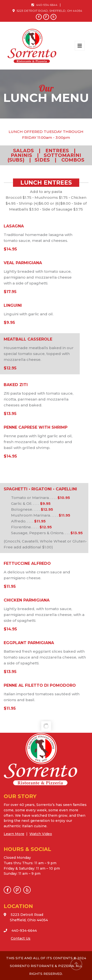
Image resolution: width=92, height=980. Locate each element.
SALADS (24, 151)
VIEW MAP (21, 925)
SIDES (42, 160)
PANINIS (21, 155)
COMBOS (73, 160)
